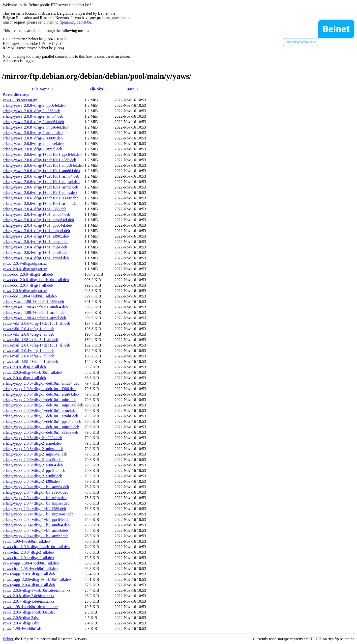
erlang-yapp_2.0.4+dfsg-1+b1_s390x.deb (36, 492)
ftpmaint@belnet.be (75, 22)
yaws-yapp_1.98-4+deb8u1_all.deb (31, 563)
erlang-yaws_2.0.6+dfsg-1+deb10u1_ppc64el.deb (42, 154)
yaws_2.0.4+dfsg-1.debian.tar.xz (29, 601)
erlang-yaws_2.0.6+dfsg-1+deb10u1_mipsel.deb (41, 182)
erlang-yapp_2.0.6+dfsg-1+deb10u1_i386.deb (39, 389)
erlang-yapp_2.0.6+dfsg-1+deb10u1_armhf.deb (40, 416)
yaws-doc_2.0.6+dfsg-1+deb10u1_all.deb (36, 280)
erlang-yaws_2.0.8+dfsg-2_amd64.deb (33, 122)
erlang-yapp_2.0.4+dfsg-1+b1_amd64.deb (36, 525)
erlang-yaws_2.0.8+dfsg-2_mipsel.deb (33, 144)
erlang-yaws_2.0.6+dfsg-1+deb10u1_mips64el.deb (43, 165)
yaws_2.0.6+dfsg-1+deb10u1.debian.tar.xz (37, 590)
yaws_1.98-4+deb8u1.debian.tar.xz (30, 607)
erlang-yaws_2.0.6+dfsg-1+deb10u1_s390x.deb (41, 198)
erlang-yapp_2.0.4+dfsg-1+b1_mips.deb (35, 498)
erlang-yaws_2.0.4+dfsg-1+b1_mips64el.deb (38, 220)
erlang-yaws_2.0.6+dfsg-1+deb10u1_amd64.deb (41, 171)
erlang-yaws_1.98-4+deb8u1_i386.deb (33, 302)
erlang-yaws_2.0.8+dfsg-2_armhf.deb (33, 133)
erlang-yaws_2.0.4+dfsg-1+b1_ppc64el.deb (37, 225)
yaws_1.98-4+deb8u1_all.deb (26, 541)
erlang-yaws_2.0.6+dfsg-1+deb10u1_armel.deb (40, 187)
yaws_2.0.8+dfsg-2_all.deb (24, 367)
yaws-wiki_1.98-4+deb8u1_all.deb (30, 340)
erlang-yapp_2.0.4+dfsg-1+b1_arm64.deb (36, 487)
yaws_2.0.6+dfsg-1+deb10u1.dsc (29, 612)
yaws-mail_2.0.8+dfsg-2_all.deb (29, 356)
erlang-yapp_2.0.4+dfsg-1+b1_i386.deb (34, 509)
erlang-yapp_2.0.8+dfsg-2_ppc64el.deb (34, 470)
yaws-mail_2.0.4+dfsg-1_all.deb (29, 351)
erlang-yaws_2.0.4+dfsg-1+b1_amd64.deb (36, 214)
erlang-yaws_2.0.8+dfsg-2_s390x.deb (33, 138)
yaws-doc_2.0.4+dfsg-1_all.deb (28, 285)
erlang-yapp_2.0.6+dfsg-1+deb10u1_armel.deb (40, 411)
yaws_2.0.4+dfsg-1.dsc (21, 623)
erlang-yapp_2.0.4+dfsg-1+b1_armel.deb (35, 530)
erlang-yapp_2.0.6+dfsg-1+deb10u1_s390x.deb (40, 432)
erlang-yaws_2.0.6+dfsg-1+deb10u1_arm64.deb (41, 176)
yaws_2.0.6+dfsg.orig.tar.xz (25, 269)
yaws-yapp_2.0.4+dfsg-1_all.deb (29, 585)
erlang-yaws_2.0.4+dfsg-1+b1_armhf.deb (36, 258)
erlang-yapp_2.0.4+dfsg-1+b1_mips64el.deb (38, 514)
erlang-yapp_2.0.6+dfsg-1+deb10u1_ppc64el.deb (42, 421)
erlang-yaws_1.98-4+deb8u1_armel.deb (34, 318)
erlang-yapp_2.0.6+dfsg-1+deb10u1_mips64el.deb (43, 405)
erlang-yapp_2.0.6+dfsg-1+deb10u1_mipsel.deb (41, 427)
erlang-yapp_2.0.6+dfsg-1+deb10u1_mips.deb (40, 400)
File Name (41, 89)
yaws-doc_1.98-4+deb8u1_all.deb (30, 296)
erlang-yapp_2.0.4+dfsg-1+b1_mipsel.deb (36, 503)
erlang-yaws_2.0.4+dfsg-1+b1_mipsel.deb (36, 231)
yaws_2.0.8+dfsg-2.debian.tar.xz (29, 596)
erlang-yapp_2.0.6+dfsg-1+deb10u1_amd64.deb (41, 383)
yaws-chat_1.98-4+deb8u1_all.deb (30, 569)
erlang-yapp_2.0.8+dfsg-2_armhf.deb (32, 476)
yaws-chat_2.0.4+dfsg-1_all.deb (28, 558)
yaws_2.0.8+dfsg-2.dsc (21, 618)
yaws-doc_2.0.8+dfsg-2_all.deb (28, 274)
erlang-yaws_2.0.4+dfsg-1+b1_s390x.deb (36, 236)
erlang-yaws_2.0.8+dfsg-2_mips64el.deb (35, 127)
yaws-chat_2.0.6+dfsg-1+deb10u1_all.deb (36, 547)
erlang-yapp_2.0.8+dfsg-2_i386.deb (31, 481)
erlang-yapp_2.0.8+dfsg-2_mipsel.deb (33, 449)
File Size (97, 89)
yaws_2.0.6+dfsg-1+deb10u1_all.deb (32, 372)
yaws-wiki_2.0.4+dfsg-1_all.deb (29, 329)
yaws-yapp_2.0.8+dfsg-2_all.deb (29, 574)
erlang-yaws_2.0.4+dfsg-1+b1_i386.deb (35, 209)
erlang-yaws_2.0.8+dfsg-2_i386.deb (31, 111)
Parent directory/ (16, 94)
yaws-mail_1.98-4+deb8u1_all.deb (30, 362)
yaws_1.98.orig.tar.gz (20, 100)
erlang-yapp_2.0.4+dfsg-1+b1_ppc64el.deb (37, 520)
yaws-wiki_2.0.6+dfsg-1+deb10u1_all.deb (36, 323)
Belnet (8, 639)
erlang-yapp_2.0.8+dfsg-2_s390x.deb (32, 438)
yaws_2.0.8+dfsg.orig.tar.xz (25, 291)
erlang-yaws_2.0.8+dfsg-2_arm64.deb (33, 116)
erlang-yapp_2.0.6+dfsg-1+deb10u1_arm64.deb (41, 394)
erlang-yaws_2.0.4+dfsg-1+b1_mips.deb (35, 247)
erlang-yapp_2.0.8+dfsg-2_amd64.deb (33, 460)
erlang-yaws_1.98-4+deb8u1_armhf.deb (35, 312)
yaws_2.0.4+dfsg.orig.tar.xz (25, 263)
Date (130, 89)
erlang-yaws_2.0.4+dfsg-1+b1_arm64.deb (36, 253)
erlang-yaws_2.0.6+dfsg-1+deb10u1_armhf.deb (41, 203)
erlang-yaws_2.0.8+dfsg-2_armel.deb (32, 149)
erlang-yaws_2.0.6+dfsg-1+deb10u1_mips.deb (40, 193)
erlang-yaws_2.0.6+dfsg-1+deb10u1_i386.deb (39, 160)
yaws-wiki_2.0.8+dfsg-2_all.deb (29, 334)
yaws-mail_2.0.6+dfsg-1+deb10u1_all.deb (36, 345)
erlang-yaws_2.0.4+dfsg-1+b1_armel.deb (36, 242)
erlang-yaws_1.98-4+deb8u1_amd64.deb (35, 307)
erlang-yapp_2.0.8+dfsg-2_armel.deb (32, 443)
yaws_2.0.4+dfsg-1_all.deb (24, 378)
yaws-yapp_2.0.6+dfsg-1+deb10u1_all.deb (37, 579)
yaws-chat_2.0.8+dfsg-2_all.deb (28, 552)
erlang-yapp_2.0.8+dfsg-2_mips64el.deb (35, 454)
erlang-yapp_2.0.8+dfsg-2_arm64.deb (33, 465)
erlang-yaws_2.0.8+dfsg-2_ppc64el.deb (34, 105)
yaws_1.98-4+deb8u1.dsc (23, 629)
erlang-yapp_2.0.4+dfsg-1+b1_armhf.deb (36, 536)
